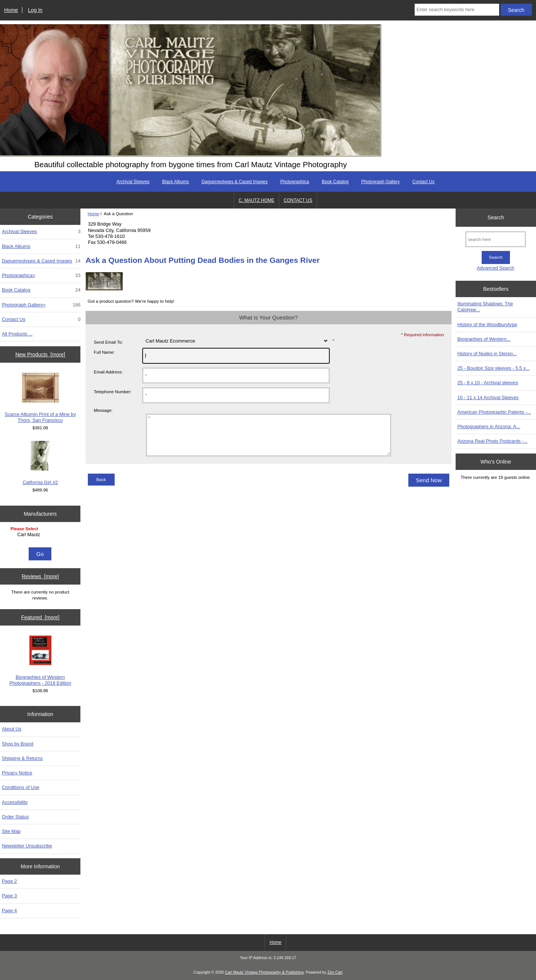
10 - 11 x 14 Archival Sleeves (488, 397)
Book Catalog (335, 182)
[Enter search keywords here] (457, 10)
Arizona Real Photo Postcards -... (493, 441)
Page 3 (9, 896)
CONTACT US (298, 200)
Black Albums (176, 182)
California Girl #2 (40, 463)
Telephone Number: (113, 392)
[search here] (496, 239)
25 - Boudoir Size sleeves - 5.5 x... (494, 368)
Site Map (11, 831)
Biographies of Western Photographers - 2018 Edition (40, 661)
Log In (35, 10)
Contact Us (423, 182)
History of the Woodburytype (487, 324)
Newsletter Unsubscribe (27, 846)
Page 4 (9, 911)
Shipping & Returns (22, 758)
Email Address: (108, 372)
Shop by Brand (17, 744)
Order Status (15, 817)
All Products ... (17, 334)
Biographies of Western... (484, 339)
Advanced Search (496, 268)
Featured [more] (40, 617)
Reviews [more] (40, 576)
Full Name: (104, 352)
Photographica (295, 182)
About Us (12, 729)
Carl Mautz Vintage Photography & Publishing (264, 972)
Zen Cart (335, 972)
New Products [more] (40, 354)
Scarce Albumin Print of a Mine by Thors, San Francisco (40, 398)
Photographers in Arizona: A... (489, 427)
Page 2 (9, 881)
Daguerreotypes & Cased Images (235, 182)
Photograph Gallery (380, 182)
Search (496, 217)
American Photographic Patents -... (494, 412)
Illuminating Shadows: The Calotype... (485, 307)
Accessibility (15, 802)
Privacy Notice (17, 773)
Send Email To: (108, 342)
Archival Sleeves (133, 182)
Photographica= (41, 276)
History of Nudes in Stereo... (487, 354)
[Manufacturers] (40, 535)
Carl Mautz (41, 535)
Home (11, 10)
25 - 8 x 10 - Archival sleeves (488, 383)
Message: (103, 410)
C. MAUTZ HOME (256, 200)
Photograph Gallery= (41, 305)
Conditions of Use (21, 787)
